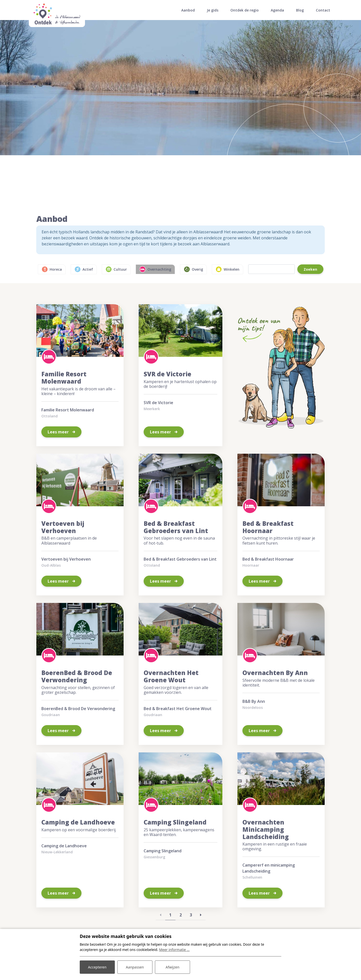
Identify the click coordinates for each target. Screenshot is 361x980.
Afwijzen (172, 967)
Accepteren (97, 967)
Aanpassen (135, 967)
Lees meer (59, 432)
